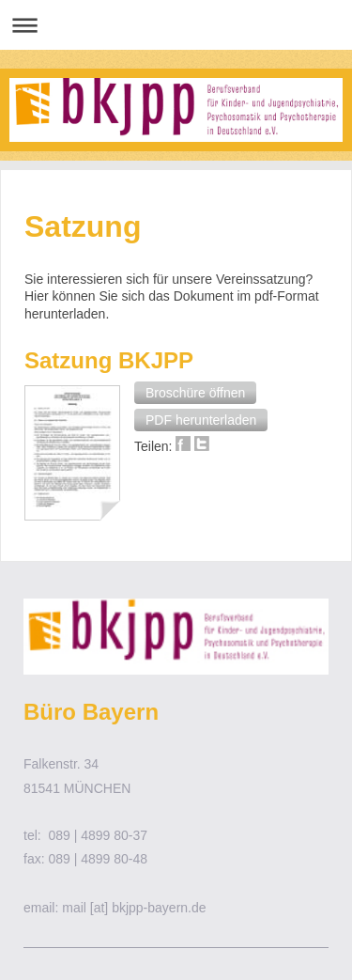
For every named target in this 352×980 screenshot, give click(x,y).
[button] (195, 393)
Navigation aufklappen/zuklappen (176, 25)
